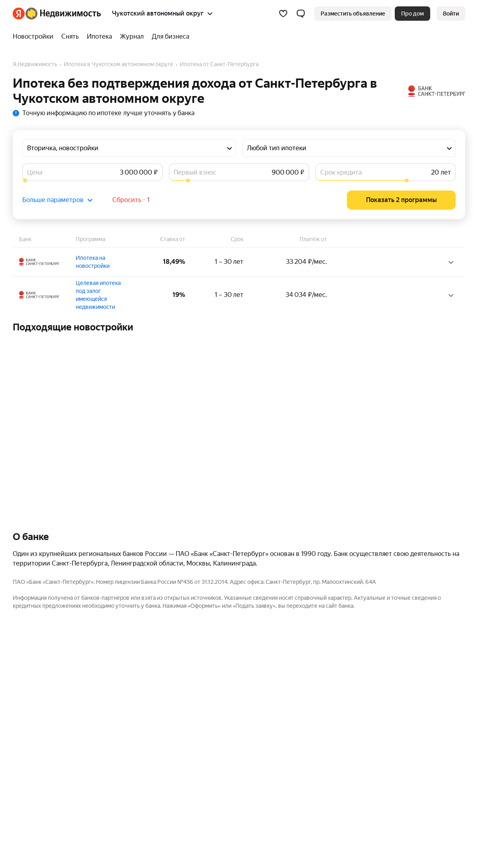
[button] (301, 14)
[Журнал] (132, 37)
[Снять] (70, 37)
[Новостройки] (35, 37)
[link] (451, 14)
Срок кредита (341, 172)
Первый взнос (195, 172)
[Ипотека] (99, 37)
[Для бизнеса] (168, 37)
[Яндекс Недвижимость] (63, 14)
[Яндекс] (19, 14)
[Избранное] (283, 14)
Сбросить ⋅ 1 (131, 200)
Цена (35, 172)
